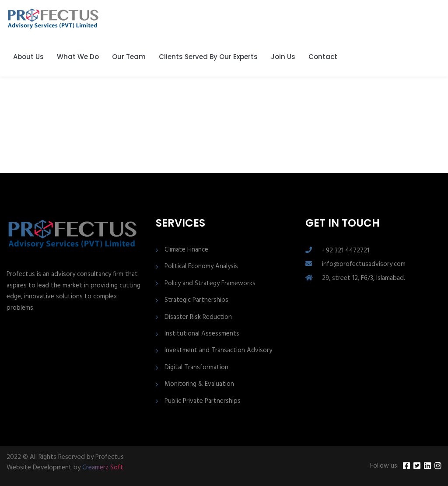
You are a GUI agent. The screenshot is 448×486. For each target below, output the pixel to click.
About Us (28, 57)
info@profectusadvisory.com (364, 264)
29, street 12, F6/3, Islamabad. (364, 278)
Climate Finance (186, 250)
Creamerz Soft (103, 468)
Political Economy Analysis (201, 267)
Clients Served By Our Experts (208, 57)
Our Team (129, 57)
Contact (323, 57)
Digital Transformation (196, 368)
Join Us (283, 57)
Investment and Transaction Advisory (218, 351)
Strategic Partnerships (196, 300)
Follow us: (384, 466)
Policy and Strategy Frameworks (210, 284)
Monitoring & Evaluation (199, 384)
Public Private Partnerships (203, 401)
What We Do (78, 57)
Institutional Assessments (202, 334)
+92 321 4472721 (346, 251)
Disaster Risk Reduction (198, 317)
